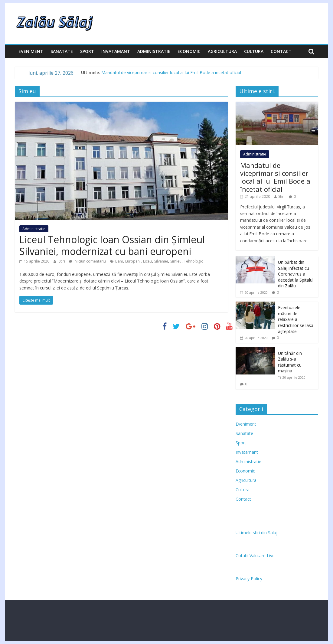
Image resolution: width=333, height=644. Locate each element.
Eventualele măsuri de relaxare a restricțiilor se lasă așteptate (296, 319)
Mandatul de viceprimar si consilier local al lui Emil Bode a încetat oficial (171, 72)
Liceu (147, 261)
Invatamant (116, 51)
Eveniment (31, 51)
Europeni (133, 261)
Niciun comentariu (87, 261)
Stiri (62, 261)
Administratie (154, 51)
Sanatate (62, 51)
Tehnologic (193, 261)
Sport (87, 51)
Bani (119, 261)
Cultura (254, 51)
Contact (281, 51)
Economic (189, 51)
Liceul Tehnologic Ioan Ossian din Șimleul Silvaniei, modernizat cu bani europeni (112, 245)
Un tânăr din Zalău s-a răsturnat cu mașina (290, 362)
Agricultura (222, 51)
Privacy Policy (249, 579)
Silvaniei (161, 261)
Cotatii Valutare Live (255, 556)
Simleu (176, 261)
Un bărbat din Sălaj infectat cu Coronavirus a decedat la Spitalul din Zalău (296, 274)
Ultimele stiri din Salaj (256, 533)
